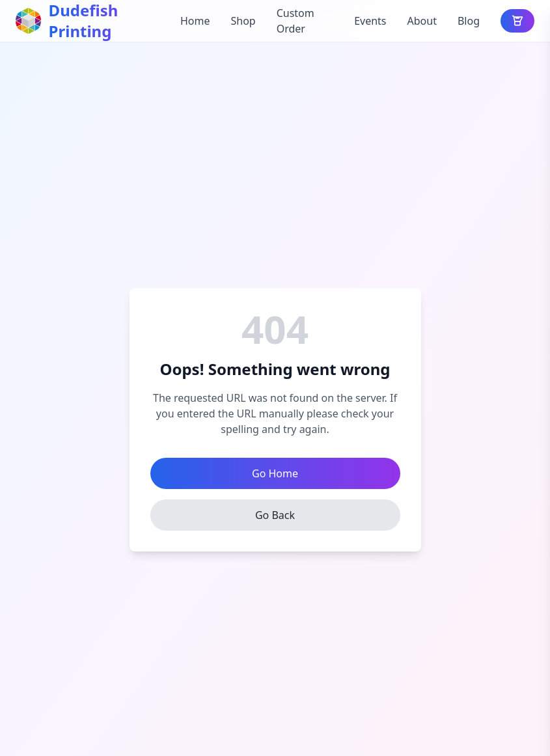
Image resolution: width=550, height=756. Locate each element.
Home (195, 21)
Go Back (275, 515)
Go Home (275, 473)
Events (370, 21)
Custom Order (296, 21)
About (422, 21)
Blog (469, 21)
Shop (243, 21)
